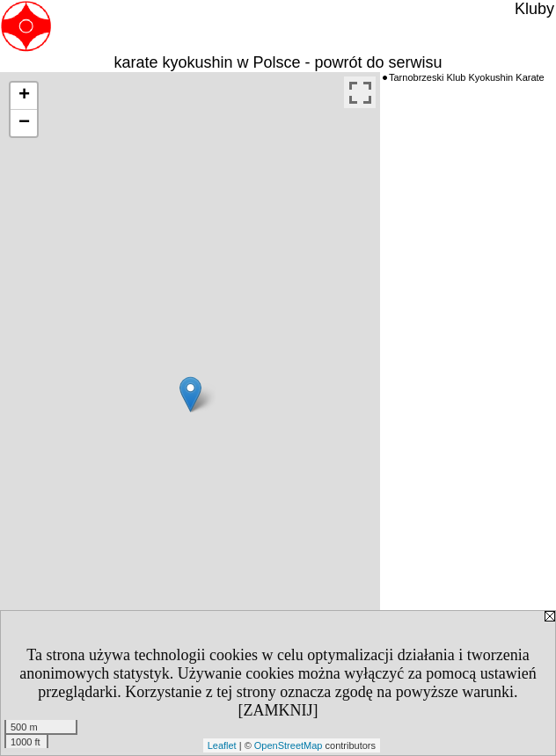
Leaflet (222, 745)
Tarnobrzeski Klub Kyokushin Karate (467, 77)
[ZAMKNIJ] (278, 710)
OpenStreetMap (289, 745)
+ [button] (24, 96)
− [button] (24, 123)
